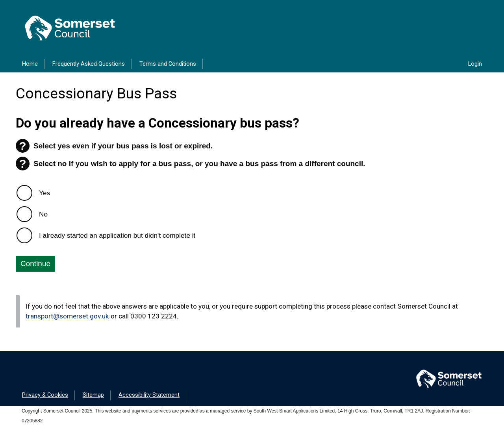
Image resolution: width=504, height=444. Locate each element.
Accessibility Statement (149, 395)
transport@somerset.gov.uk (67, 316)
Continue (35, 264)
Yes (44, 193)
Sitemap (93, 395)
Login (475, 64)
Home (30, 64)
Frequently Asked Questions (89, 64)
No (43, 214)
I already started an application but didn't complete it (117, 235)
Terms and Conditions (168, 64)
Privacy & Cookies (45, 395)
